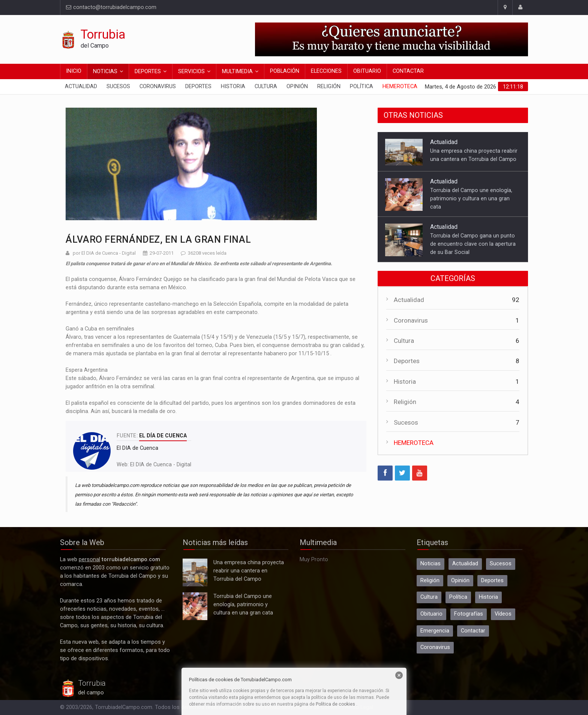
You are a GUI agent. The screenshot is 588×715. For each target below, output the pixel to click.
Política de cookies (335, 704)
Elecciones (326, 71)
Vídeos (503, 614)
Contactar (408, 71)
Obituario (367, 71)
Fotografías (469, 614)
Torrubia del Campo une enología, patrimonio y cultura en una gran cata (471, 198)
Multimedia (237, 71)
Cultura (266, 86)
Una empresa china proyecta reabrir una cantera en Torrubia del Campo (195, 572)
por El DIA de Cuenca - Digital (104, 253)
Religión (329, 86)
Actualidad (81, 86)
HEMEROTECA (414, 443)
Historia (233, 86)
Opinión (297, 86)
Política (361, 86)
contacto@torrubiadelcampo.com (111, 7)
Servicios (191, 71)
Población (285, 71)
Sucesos (118, 86)
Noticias (105, 71)
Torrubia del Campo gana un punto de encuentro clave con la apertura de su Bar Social (473, 244)
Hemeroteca (400, 86)
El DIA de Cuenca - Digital (161, 465)
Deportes (148, 71)
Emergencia (435, 631)
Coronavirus (158, 86)
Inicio (74, 71)
